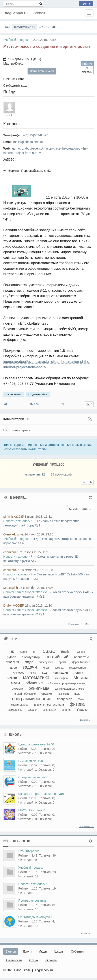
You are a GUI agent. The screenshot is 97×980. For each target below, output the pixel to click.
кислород (19, 673)
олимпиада (39, 688)
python (11, 657)
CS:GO (49, 651)
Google (81, 652)
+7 (25, 135)
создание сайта (38, 394)
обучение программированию (67, 683)
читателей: (36, 474)
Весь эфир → (76, 624)
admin (10, 116)
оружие (47, 694)
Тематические (24, 27)
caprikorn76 (11, 552)
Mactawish (11, 588)
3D (12, 652)
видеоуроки (46, 662)
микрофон (61, 678)
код (45, 673)
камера (59, 668)
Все (7, 27)
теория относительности (49, 705)
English (66, 652)
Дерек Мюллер (81, 662)
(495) (30, 135)
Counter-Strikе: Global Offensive (25, 592)
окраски (17, 689)
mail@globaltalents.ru (28, 142)
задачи (30, 667)
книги (33, 673)
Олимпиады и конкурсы (35, 917)
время (62, 662)
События (77, 951)
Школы (59, 951)
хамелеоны (15, 710)
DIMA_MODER (14, 606)
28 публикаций (61, 474)
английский (57, 657)
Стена (34, 960)
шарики (33, 710)
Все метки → (87, 720)
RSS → (89, 624)
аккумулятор (31, 657)
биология (12, 662)
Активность (14, 960)
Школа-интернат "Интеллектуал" (42, 794)
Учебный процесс (16, 40)
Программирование (32, 900)
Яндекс (82, 710)
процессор (65, 699)
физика (77, 704)
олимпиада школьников (69, 689)
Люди (43, 951)
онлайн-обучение (25, 694)
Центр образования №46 (36, 744)
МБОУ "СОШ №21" (32, 810)
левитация (60, 673)
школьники (49, 710)
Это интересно (29, 851)
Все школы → (86, 826)
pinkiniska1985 (14, 517)
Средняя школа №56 (33, 777)
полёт (78, 694)
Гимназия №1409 (31, 761)
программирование (32, 699)
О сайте (51, 960)
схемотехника (20, 705)
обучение (34, 683)
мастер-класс (14, 394)
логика (78, 673)
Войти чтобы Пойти (42, 71)
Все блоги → (87, 933)
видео (29, 662)
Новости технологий (18, 521)
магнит (12, 678)
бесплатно (82, 657)
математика (36, 677)
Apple (23, 652)
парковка (63, 694)
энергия (67, 710)
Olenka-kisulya (13, 534)
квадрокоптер (78, 668)
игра (46, 667)
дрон (13, 667)
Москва (81, 678)
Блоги (27, 951)
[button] (80, 509)
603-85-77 (41, 135)
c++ (35, 652)
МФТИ (15, 683)
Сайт (81, 699)
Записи (11, 951)
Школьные (47, 27)
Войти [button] (86, 4)
